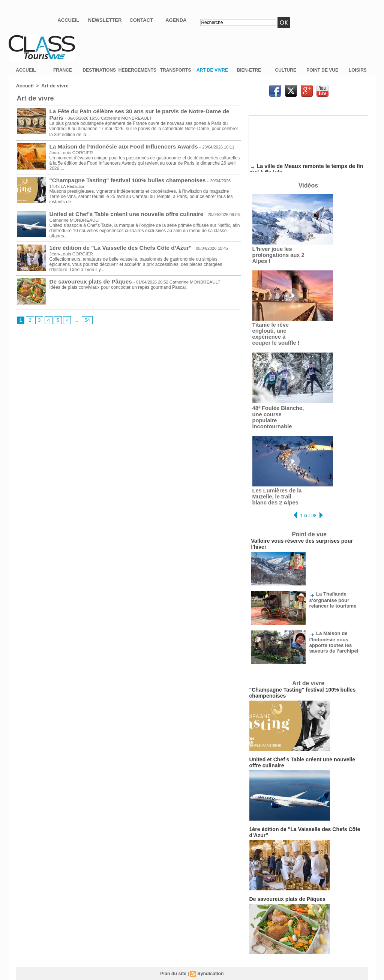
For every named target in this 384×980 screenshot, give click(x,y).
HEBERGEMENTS (137, 70)
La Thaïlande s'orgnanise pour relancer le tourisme (337, 581)
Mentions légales (192, 960)
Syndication (210, 945)
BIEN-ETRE (249, 70)
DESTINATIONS (99, 70)
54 (85, 318)
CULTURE (286, 70)
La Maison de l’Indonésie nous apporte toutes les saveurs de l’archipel (336, 623)
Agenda (176, 20)
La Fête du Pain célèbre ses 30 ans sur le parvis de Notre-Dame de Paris (139, 111)
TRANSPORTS (176, 70)
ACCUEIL (26, 70)
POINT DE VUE (322, 70)
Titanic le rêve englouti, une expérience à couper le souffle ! (276, 332)
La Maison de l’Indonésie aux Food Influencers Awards (118, 144)
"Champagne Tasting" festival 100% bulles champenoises (121, 178)
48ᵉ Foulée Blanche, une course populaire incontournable (277, 411)
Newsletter (105, 20)
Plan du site (174, 945)
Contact (141, 20)
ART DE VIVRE (212, 70)
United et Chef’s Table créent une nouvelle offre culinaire (120, 212)
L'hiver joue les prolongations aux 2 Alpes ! (276, 254)
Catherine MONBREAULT (106, 117)
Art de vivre (52, 86)
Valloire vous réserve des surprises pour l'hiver (302, 529)
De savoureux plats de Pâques (87, 279)
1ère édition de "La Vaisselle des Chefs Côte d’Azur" (115, 246)
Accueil (68, 20)
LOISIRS (358, 70)
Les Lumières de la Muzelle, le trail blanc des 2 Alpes (277, 486)
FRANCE (63, 70)
